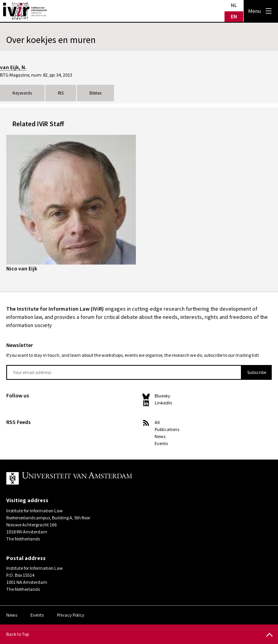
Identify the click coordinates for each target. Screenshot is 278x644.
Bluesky (162, 396)
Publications (167, 429)
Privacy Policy (71, 615)
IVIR (25, 11)
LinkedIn (163, 403)
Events (161, 443)
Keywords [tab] (22, 93)
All (157, 422)
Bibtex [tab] (95, 93)
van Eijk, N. (13, 67)
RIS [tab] (61, 93)
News (160, 436)
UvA (97, 478)
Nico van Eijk (22, 268)
